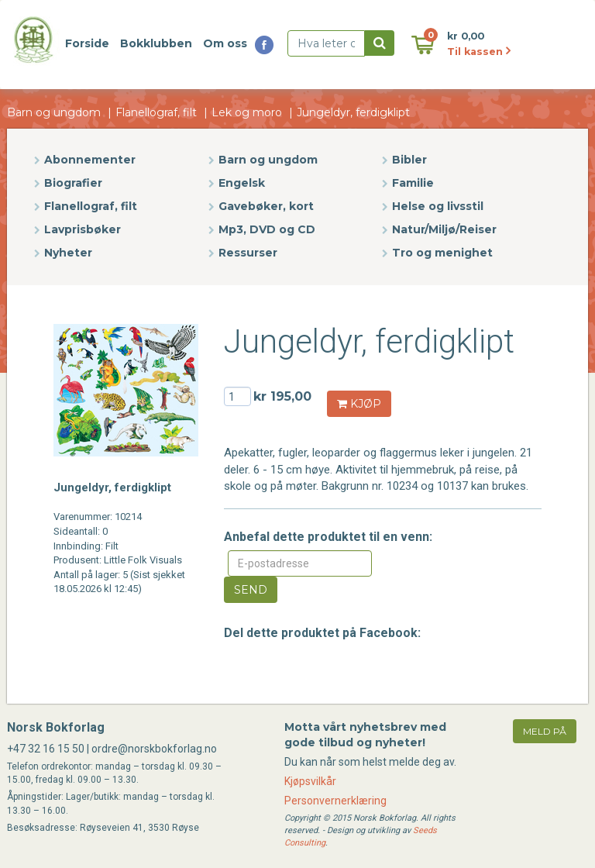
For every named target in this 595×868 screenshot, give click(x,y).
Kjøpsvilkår (310, 781)
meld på (545, 731)
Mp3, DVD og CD (267, 229)
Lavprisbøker (83, 229)
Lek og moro (247, 112)
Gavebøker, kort (266, 206)
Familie (413, 183)
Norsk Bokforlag (56, 727)
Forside (87, 43)
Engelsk (242, 183)
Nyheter (68, 253)
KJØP (359, 404)
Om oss (225, 43)
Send (251, 590)
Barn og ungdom (54, 112)
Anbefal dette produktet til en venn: (328, 537)
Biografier (73, 183)
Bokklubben (156, 43)
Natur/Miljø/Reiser (444, 229)
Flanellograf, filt (156, 112)
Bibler (409, 160)
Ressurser (248, 253)
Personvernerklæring (335, 801)
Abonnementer (90, 160)
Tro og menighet (442, 253)
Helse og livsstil (438, 206)
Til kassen (479, 52)
